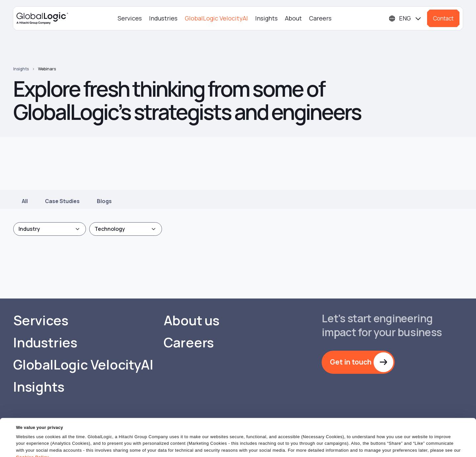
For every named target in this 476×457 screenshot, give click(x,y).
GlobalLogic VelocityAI (216, 18)
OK (307, 445)
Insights (266, 18)
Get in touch (351, 362)
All (25, 201)
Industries (163, 18)
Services (130, 18)
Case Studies (62, 201)
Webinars (47, 69)
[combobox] (50, 229)
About (293, 18)
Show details (29, 448)
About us (192, 320)
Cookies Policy (32, 432)
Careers (320, 18)
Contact (443, 18)
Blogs (104, 201)
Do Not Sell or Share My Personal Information (395, 445)
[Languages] (405, 18)
